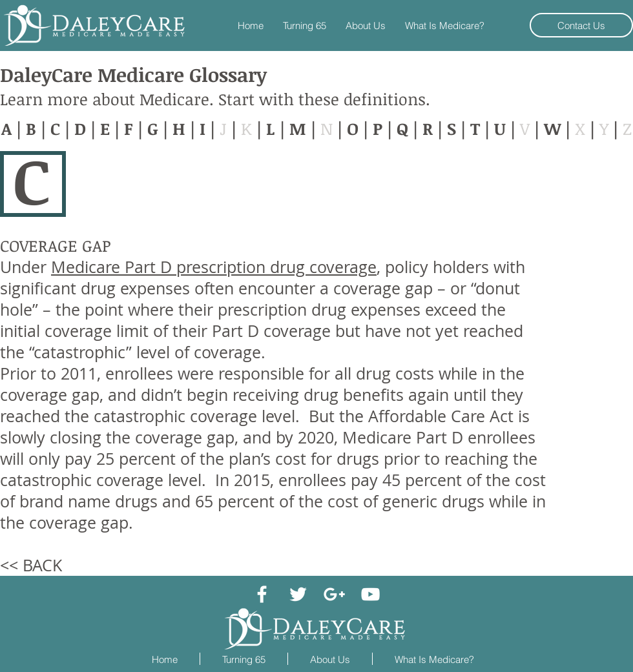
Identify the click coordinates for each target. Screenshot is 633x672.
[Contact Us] (581, 25)
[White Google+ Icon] (334, 594)
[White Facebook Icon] (262, 594)
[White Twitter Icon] (298, 594)
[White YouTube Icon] (370, 594)
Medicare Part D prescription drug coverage (214, 267)
